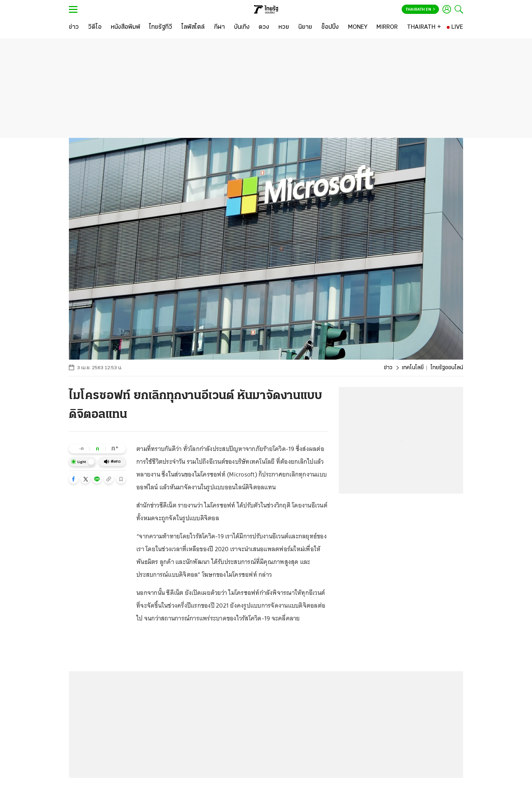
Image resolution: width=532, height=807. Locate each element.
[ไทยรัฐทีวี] (161, 27)
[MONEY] (358, 27)
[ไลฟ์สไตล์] (193, 27)
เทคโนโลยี (413, 368)
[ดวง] (264, 27)
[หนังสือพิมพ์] (126, 27)
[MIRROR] (387, 27)
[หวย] (284, 27)
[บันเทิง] (242, 27)
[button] (74, 479)
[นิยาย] (305, 27)
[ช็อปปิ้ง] (330, 27)
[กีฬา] (219, 27)
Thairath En (420, 10)
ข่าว (388, 368)
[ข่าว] (74, 27)
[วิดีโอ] (95, 27)
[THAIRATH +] (424, 27)
